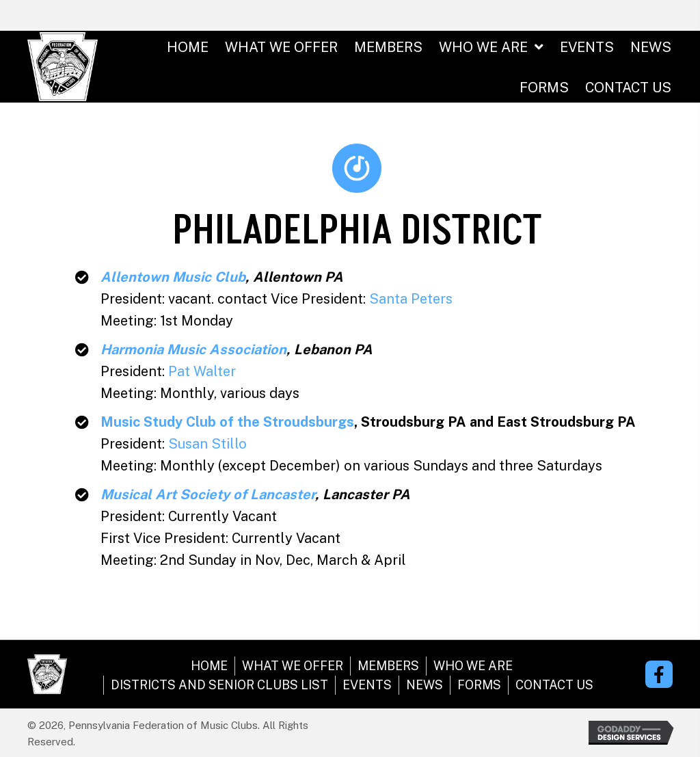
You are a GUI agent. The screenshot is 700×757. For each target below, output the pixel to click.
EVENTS (367, 685)
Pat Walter (202, 371)
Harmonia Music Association (193, 349)
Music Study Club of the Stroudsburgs (227, 422)
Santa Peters (411, 299)
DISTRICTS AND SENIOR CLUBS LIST (219, 685)
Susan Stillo (207, 444)
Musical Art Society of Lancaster (208, 494)
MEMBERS (388, 666)
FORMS (479, 685)
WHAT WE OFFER (293, 666)
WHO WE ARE (473, 666)
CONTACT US (554, 685)
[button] (659, 674)
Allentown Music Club (173, 277)
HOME (209, 666)
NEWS (425, 685)
